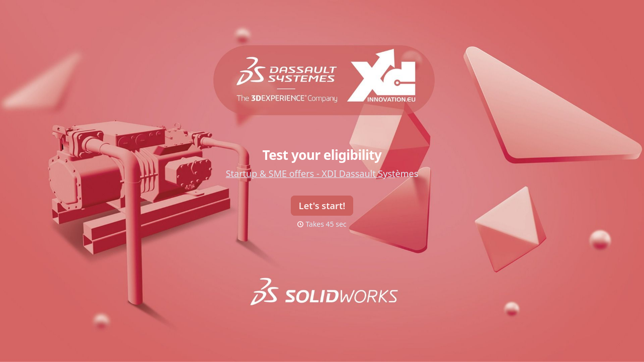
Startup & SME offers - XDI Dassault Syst (311, 173)
